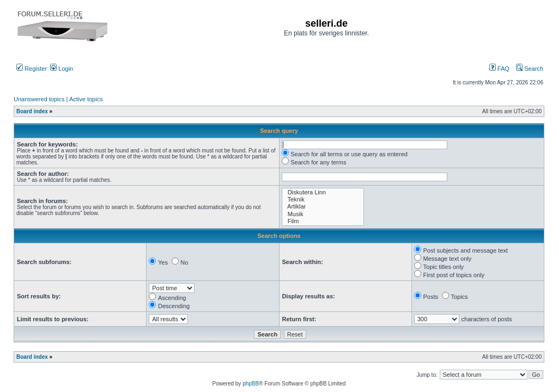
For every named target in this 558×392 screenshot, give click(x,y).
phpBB (251, 384)
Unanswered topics (39, 99)
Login (62, 69)
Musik (323, 214)
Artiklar (323, 207)
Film (323, 221)
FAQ (499, 69)
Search (530, 69)
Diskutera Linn (323, 192)
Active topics (86, 99)
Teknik (323, 200)
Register (32, 69)
